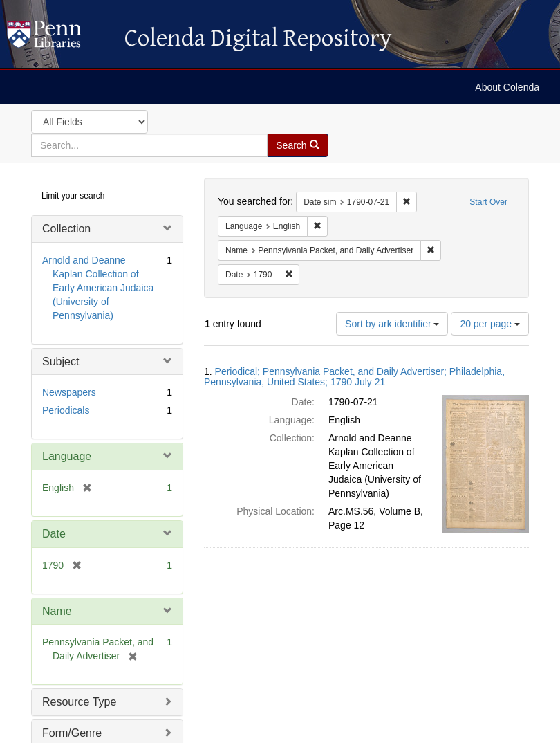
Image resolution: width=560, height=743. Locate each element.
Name (57, 611)
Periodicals (66, 410)
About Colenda (507, 87)
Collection (66, 229)
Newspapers (69, 392)
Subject (60, 361)
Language (67, 456)
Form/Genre (72, 733)
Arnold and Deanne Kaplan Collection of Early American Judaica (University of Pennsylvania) (98, 288)
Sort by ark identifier (392, 324)
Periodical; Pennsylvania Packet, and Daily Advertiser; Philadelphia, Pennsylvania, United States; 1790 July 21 (354, 377)
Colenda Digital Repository (59, 38)
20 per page (490, 324)
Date (54, 534)
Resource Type (79, 702)
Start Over (488, 202)
